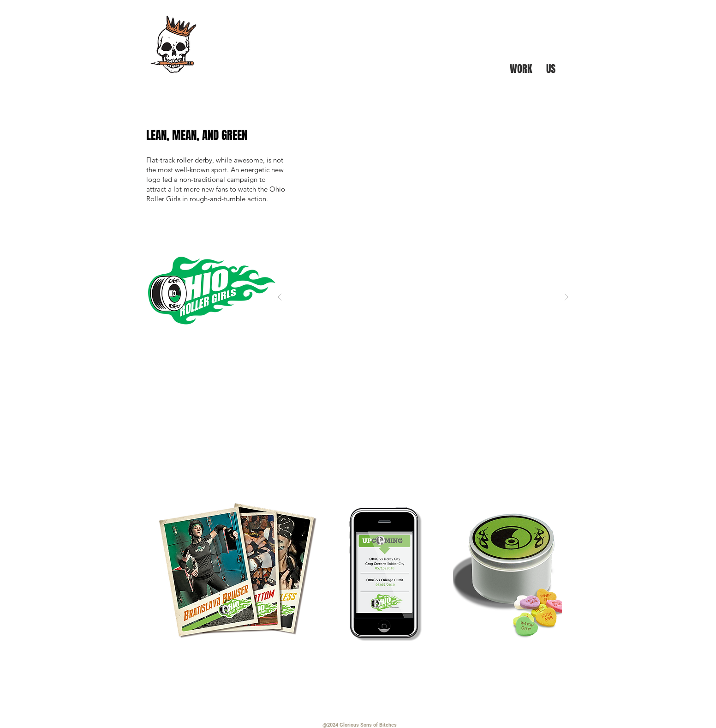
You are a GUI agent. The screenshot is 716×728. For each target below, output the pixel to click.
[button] (423, 297)
